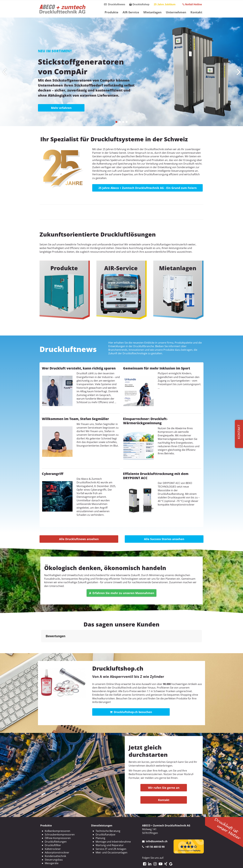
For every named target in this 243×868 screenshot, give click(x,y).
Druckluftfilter (53, 830)
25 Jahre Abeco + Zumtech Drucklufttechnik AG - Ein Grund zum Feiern (148, 188)
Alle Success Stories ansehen (164, 539)
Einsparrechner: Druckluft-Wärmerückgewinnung (145, 421)
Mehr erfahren (61, 108)
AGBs (133, 863)
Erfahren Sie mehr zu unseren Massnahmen (122, 593)
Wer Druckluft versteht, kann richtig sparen (79, 368)
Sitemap (144, 863)
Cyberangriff (53, 474)
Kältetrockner (53, 833)
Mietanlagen (152, 12)
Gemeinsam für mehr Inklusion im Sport (157, 368)
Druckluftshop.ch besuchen (131, 696)
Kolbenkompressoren (57, 815)
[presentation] (4, 72)
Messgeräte (52, 848)
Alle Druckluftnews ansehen (79, 539)
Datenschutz (120, 863)
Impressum (103, 863)
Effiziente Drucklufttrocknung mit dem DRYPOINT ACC (156, 476)
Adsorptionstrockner (57, 837)
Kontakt (196, 12)
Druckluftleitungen (56, 826)
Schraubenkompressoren (60, 819)
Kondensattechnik (55, 841)
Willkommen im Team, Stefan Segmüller (75, 419)
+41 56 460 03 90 (155, 831)
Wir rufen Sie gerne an (164, 772)
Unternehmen (176, 12)
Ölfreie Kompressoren (58, 823)
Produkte (111, 12)
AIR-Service (131, 12)
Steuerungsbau (54, 844)
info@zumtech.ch (157, 826)
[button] (116, 122)
